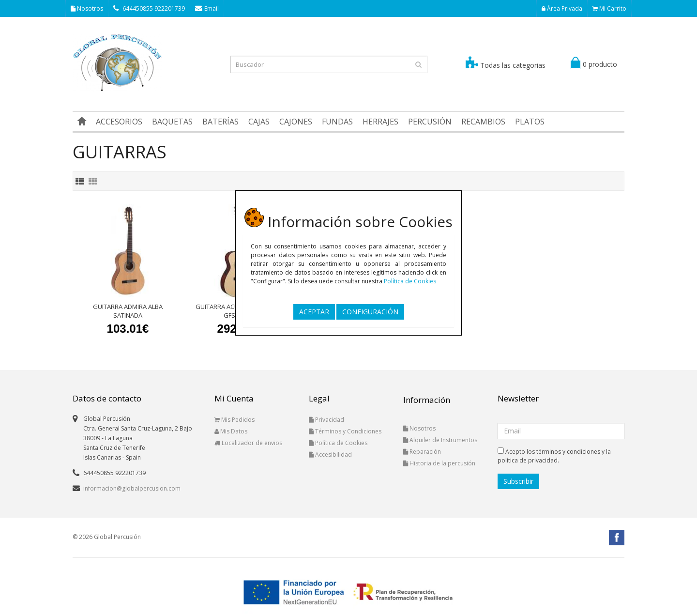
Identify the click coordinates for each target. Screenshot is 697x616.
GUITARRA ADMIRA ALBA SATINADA (128, 311)
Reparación (422, 452)
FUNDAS (337, 122)
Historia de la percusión (439, 463)
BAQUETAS (172, 122)
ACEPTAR (314, 312)
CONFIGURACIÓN (370, 312)
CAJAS (259, 122)
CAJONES (296, 122)
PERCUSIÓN (430, 122)
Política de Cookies (410, 281)
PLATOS (530, 122)
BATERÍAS (220, 122)
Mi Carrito (609, 8)
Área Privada (562, 8)
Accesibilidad (330, 454)
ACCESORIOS (119, 122)
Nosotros (87, 8)
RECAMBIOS (483, 122)
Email (207, 8)
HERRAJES (380, 122)
